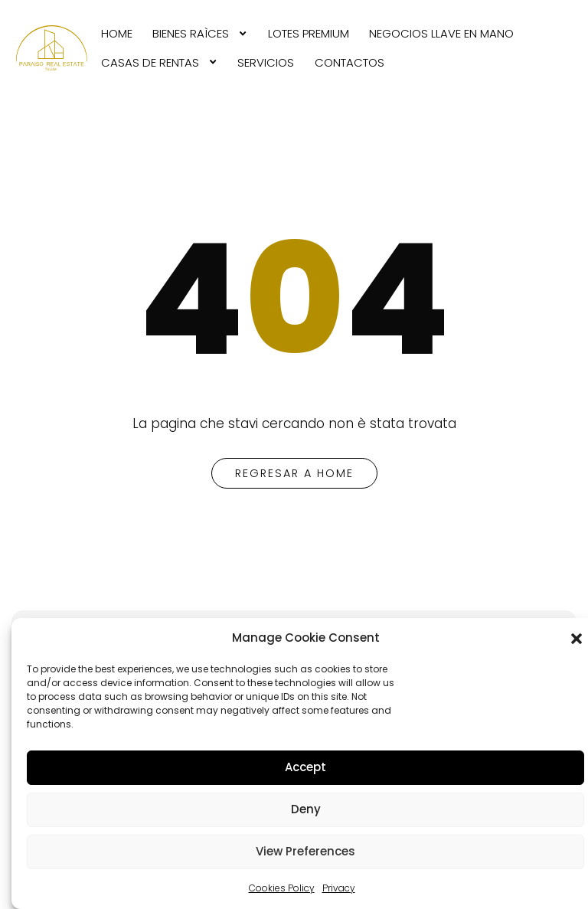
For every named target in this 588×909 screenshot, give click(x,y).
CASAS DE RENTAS (150, 62)
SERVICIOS (266, 62)
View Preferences (305, 851)
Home (117, 33)
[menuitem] (117, 33)
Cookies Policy (282, 888)
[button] (577, 639)
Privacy (339, 888)
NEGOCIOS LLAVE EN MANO (441, 33)
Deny (306, 809)
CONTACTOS (350, 62)
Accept (305, 767)
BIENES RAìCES (191, 33)
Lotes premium (309, 33)
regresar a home (294, 473)
